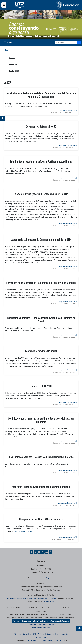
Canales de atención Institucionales (41, 624)
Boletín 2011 (14, 65)
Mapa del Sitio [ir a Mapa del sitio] (41, 637)
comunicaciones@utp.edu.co (44, 578)
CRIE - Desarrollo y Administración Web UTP (45, 641)
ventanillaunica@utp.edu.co (59, 621)
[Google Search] (66, 42)
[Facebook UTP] (32, 552)
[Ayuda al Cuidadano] (50, 552)
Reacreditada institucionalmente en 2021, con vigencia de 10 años (31, 598)
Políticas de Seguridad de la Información (53, 634)
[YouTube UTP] (39, 552)
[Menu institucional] (4, 5)
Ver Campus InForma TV (25, 531)
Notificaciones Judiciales (41, 627)
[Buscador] (79, 42)
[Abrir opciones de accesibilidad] (3, 119)
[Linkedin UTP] (47, 552)
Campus (12, 58)
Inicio (7, 50)
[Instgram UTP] (43, 552)
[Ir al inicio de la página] (79, 628)
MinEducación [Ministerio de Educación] (49, 601)
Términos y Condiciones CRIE (25, 634)
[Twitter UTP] (35, 552)
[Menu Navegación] (8, 42)
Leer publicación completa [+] (67, 110)
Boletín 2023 (14, 71)
